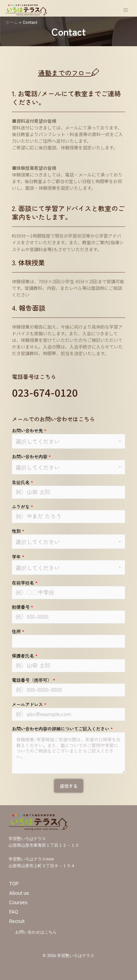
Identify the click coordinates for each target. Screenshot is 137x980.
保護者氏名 (25, 656)
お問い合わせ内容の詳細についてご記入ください (62, 729)
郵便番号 (23, 607)
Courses (18, 902)
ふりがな (23, 506)
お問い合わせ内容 (31, 456)
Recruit (17, 921)
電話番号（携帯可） (34, 680)
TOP (14, 884)
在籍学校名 (25, 583)
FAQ (14, 912)
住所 (18, 631)
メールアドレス (29, 704)
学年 (18, 557)
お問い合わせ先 (29, 430)
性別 (18, 531)
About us (19, 893)
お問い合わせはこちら (36, 932)
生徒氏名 (23, 482)
